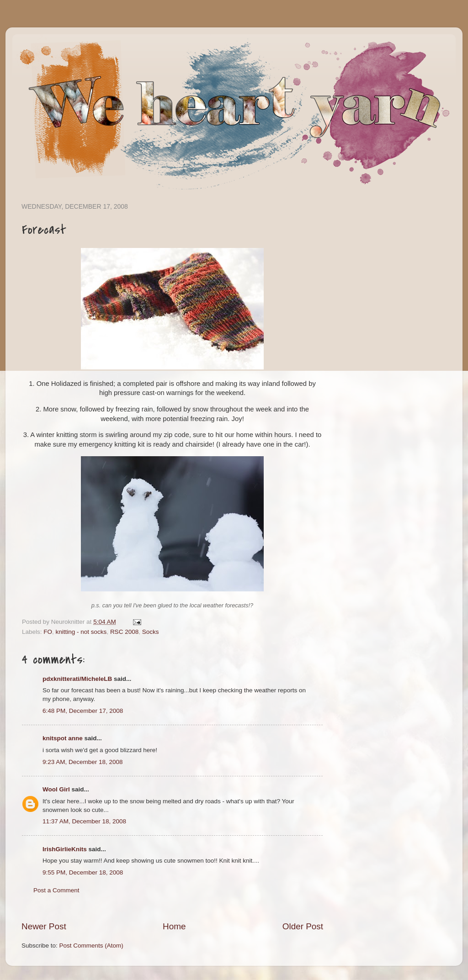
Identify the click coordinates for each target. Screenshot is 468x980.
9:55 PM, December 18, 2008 (83, 872)
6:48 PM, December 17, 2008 (83, 711)
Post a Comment (56, 890)
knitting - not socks (81, 632)
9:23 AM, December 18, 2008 (83, 762)
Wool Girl (56, 789)
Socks (151, 632)
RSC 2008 (124, 632)
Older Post (303, 926)
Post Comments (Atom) (91, 946)
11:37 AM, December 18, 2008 (84, 821)
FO (48, 632)
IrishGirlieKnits (65, 849)
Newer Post (44, 926)
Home (174, 926)
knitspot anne (63, 738)
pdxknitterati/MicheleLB (77, 679)
